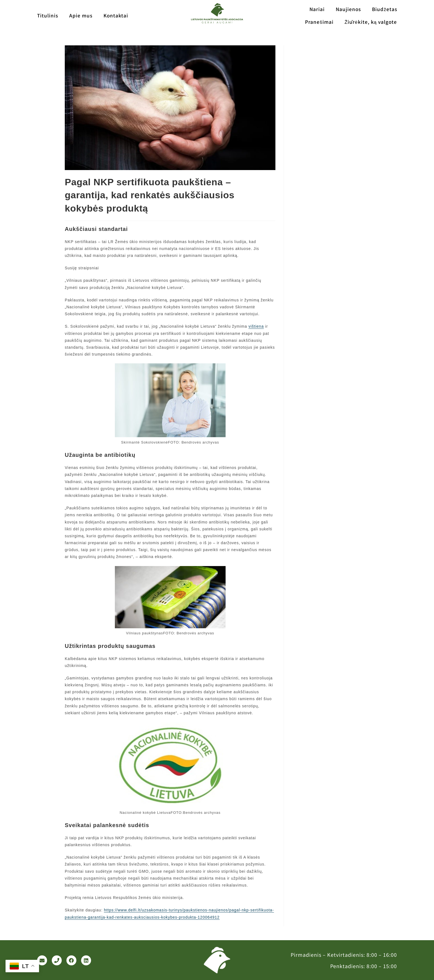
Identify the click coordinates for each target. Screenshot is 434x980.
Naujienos (348, 9)
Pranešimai (319, 22)
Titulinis (48, 15)
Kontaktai (116, 15)
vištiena (256, 326)
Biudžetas (385, 9)
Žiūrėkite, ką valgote (371, 22)
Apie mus (81, 15)
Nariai (317, 9)
